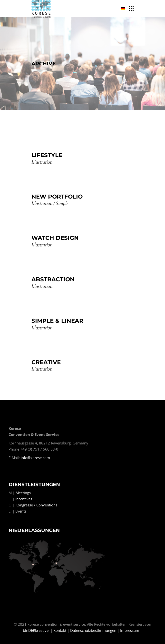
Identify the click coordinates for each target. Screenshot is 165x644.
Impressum (130, 630)
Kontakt (60, 630)
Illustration (42, 162)
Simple (62, 203)
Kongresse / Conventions (36, 505)
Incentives (24, 499)
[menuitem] (124, 9)
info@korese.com (35, 458)
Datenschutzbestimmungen (93, 630)
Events (21, 511)
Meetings (23, 493)
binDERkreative (36, 630)
